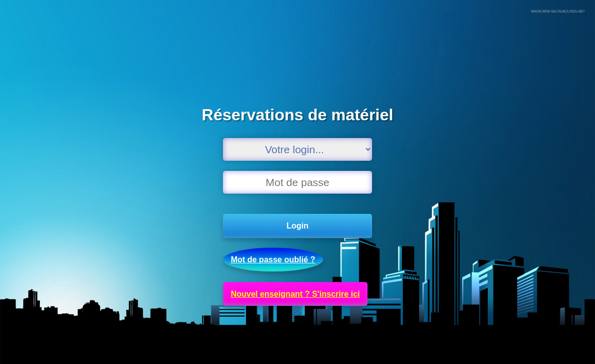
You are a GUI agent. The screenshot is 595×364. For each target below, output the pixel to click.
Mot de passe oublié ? (273, 260)
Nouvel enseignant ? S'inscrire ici (295, 294)
